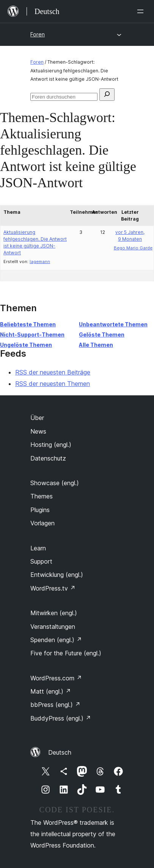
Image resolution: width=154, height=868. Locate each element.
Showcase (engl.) (55, 483)
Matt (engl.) (51, 691)
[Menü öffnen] (142, 11)
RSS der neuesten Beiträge (53, 372)
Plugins (40, 510)
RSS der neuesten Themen (53, 384)
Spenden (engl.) (56, 640)
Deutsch (60, 752)
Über (37, 418)
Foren (38, 34)
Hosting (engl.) (51, 445)
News (38, 431)
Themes (42, 496)
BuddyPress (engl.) (61, 718)
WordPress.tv (53, 588)
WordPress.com (56, 678)
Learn (38, 548)
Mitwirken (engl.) (54, 613)
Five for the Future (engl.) (66, 653)
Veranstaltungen (53, 627)
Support (41, 561)
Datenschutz (48, 458)
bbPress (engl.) (55, 705)
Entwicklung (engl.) (57, 575)
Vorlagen (42, 523)
